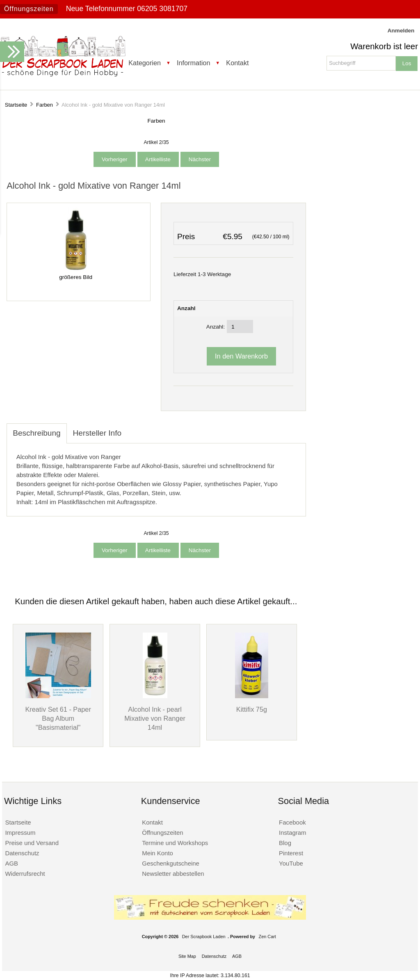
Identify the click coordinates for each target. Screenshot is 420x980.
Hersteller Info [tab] (97, 433)
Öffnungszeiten (29, 9)
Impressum (20, 833)
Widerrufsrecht (25, 874)
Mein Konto (157, 853)
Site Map (187, 956)
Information (194, 63)
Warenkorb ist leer (384, 46)
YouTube (291, 863)
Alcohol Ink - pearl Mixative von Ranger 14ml (155, 718)
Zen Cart (267, 937)
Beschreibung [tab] (37, 433)
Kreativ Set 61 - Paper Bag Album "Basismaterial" (58, 718)
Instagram (293, 833)
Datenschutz (22, 853)
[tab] (134, 429)
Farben (45, 105)
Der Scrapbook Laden (204, 937)
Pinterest (291, 853)
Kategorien (145, 63)
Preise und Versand (32, 843)
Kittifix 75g (252, 709)
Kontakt (237, 63)
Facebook (292, 822)
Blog (285, 843)
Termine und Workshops (175, 843)
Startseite (16, 105)
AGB (11, 863)
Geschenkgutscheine (171, 863)
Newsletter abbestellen (173, 874)
